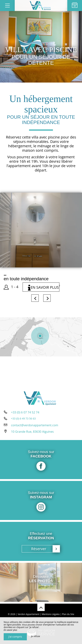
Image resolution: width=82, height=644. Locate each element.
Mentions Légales (51, 614)
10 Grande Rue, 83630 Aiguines (32, 432)
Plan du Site (68, 614)
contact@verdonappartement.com (35, 425)
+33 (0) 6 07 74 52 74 (25, 412)
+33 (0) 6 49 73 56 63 (23, 418)
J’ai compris (15, 637)
